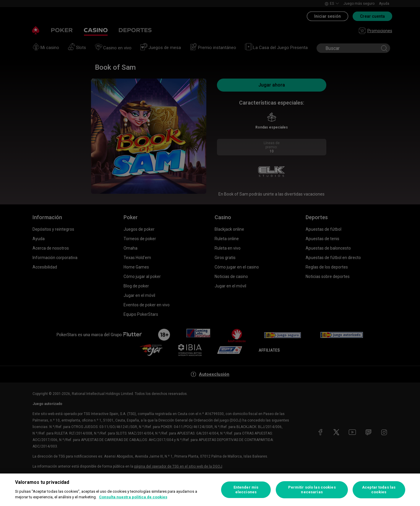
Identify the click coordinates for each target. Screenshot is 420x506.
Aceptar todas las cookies (379, 490)
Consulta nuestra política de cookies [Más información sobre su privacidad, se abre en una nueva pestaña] (133, 497)
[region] (210, 490)
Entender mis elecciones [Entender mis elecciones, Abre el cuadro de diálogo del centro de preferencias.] (246, 490)
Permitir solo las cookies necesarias (312, 490)
